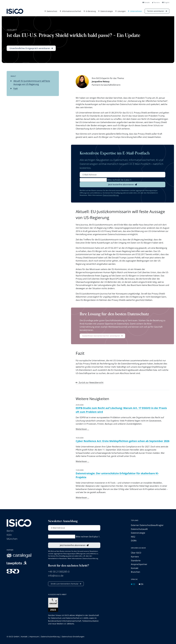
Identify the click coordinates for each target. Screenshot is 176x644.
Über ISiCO (136, 553)
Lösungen (122, 11)
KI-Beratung (91, 11)
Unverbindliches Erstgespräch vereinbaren (30, 48)
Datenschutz (52, 11)
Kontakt (146, 2)
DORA (134, 541)
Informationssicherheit (71, 11)
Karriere (156, 2)
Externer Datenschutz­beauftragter (147, 525)
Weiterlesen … (82, 429)
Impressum (34, 637)
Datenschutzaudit (139, 529)
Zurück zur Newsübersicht (91, 382)
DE (133, 584)
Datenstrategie (107, 11)
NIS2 (133, 537)
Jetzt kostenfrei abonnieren (121, 184)
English (166, 2)
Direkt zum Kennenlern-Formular (65, 584)
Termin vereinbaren (156, 11)
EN (141, 584)
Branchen (136, 572)
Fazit (16, 88)
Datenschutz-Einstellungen (73, 637)
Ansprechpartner (139, 564)
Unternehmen (136, 11)
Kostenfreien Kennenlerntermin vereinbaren (101, 336)
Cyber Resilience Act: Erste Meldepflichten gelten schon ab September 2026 (123, 441)
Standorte (136, 560)
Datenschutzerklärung (111, 195)
